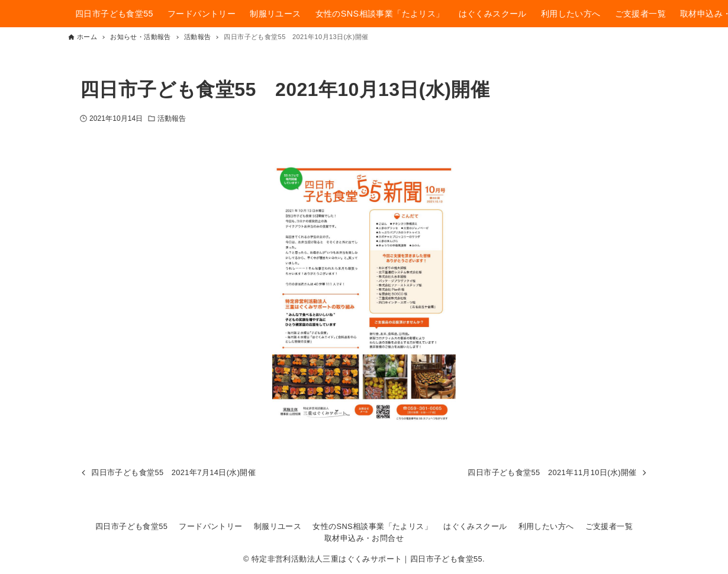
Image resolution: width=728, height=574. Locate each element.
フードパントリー (210, 526)
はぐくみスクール (475, 526)
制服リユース (278, 526)
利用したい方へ (546, 526)
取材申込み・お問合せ (364, 538)
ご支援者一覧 (609, 526)
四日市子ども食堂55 (131, 526)
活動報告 (172, 118)
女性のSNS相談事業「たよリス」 (372, 526)
